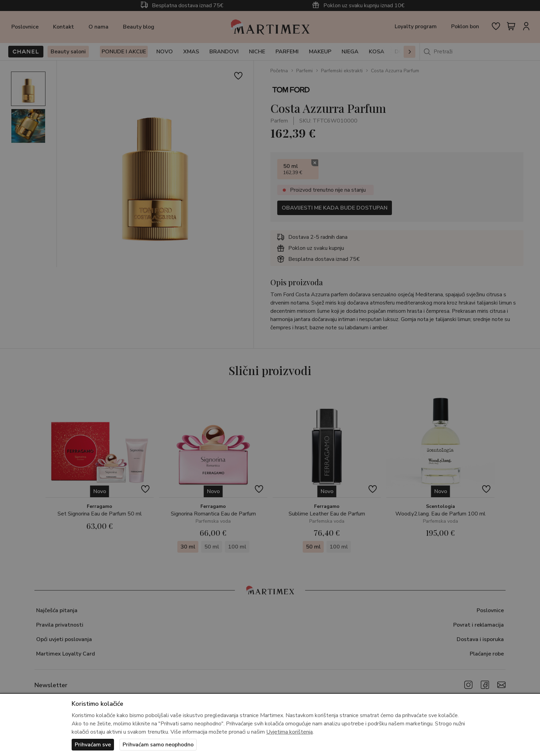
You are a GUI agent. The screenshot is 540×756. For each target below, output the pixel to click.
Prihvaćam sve (93, 745)
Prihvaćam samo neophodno (158, 745)
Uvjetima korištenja (289, 732)
